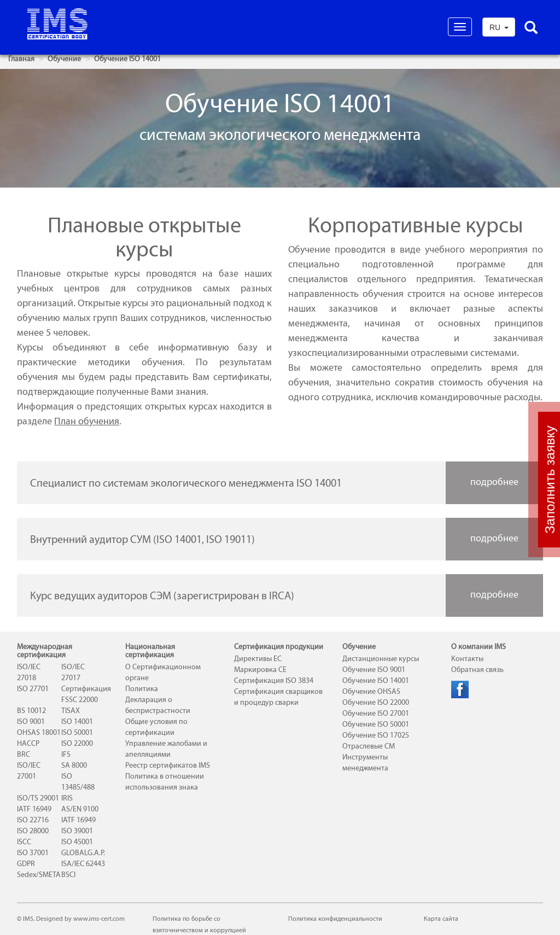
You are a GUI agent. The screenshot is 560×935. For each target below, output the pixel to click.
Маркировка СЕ (260, 670)
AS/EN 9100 (80, 809)
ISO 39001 (77, 831)
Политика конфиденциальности (335, 919)
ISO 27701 (33, 689)
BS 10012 (31, 711)
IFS (66, 754)
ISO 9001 (31, 721)
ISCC (24, 842)
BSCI (68, 875)
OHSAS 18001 (39, 732)
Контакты (467, 659)
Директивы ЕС (258, 659)
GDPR (26, 864)
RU (499, 27)
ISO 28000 (33, 831)
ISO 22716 (33, 820)
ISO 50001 (77, 732)
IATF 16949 (34, 809)
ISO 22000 (77, 743)
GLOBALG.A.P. (83, 853)
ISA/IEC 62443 (83, 864)
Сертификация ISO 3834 (274, 680)
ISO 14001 (77, 721)
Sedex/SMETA (39, 875)
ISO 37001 (33, 853)
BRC (24, 754)
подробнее (494, 482)
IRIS (67, 798)
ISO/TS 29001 (38, 798)
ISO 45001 (77, 842)
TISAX (71, 711)
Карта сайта (441, 919)
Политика (142, 689)
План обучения (87, 421)
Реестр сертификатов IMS (168, 765)
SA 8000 (74, 765)
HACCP (28, 743)
